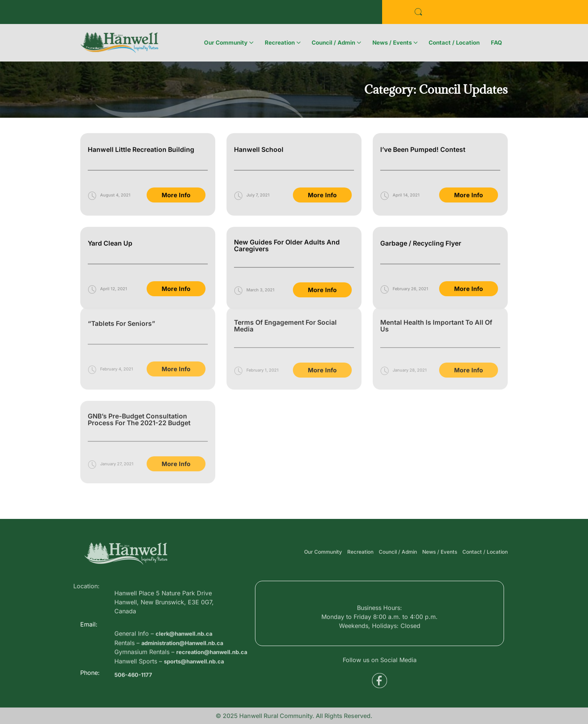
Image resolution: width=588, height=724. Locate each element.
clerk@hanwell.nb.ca (186, 654)
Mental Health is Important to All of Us (438, 290)
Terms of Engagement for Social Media (288, 290)
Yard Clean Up (111, 229)
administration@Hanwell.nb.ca (186, 663)
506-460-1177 (135, 682)
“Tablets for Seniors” (123, 287)
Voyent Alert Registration (265, 13)
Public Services (184, 13)
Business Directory (114, 13)
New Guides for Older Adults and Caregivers (289, 231)
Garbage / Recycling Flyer (423, 229)
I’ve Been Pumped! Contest (425, 135)
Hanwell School (259, 135)
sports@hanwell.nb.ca (197, 690)
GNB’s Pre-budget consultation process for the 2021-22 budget (142, 383)
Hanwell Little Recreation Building (143, 135)
